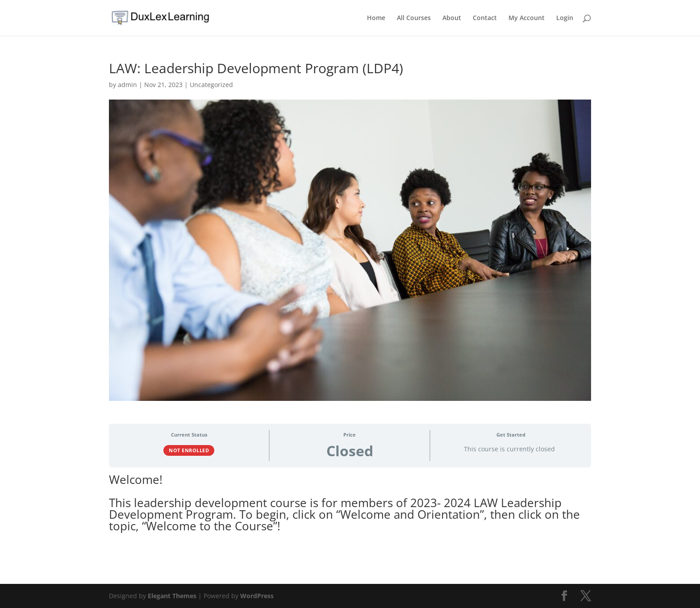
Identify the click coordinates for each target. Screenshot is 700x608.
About (452, 18)
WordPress (257, 596)
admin (127, 85)
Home (376, 18)
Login (565, 18)
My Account (527, 18)
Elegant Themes (172, 596)
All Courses (414, 18)
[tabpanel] (350, 510)
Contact (485, 18)
